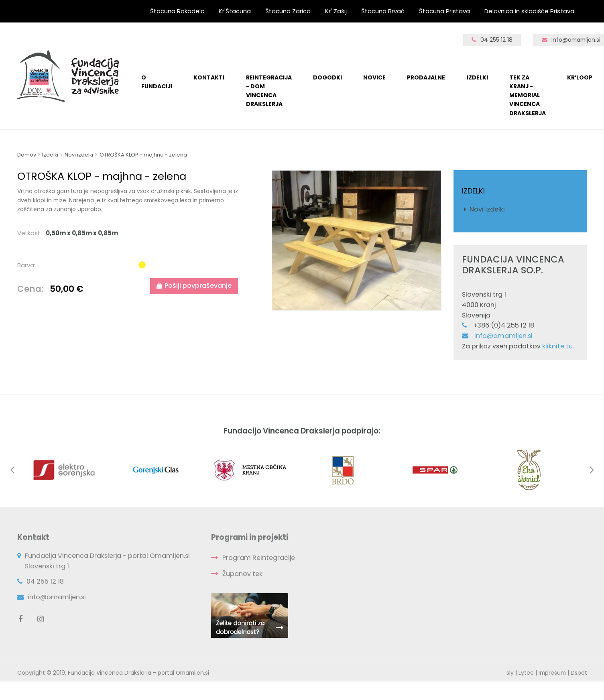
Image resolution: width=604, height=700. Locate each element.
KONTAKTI (209, 77)
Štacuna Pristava (444, 11)
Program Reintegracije (259, 558)
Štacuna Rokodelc (177, 11)
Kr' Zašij (336, 11)
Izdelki (477, 77)
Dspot (579, 673)
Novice (374, 77)
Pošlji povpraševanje (194, 286)
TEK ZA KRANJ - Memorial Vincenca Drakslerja (528, 95)
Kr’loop (580, 77)
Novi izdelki (487, 209)
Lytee (526, 673)
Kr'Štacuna (235, 11)
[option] (357, 240)
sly (510, 673)
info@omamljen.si (503, 336)
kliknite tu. (558, 346)
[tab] (130, 233)
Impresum (552, 673)
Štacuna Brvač (383, 11)
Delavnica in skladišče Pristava (529, 11)
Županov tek (242, 574)
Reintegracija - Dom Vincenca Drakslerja (269, 91)
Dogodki (327, 77)
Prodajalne (426, 77)
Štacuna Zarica (288, 11)
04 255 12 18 (492, 40)
